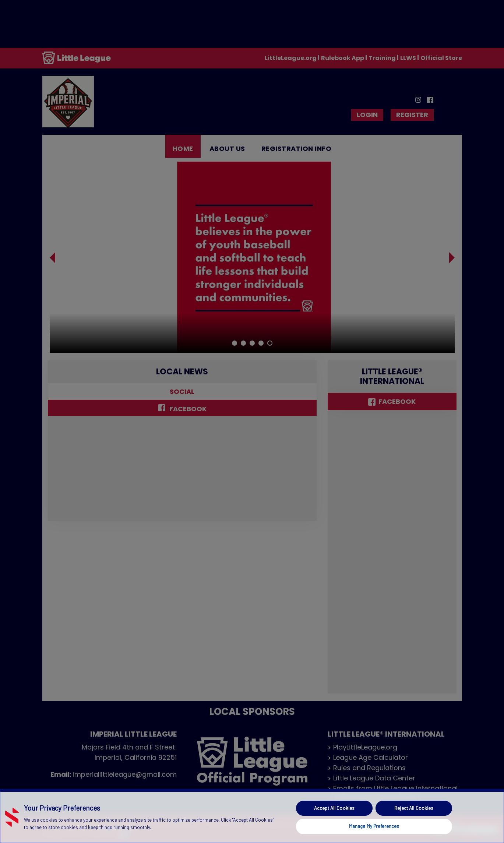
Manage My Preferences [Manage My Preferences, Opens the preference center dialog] (374, 826)
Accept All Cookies (334, 808)
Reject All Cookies (414, 808)
